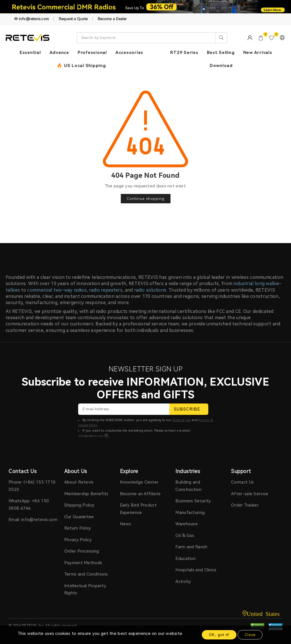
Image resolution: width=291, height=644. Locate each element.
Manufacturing (190, 513)
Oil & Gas (185, 536)
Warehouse (187, 524)
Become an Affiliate (140, 494)
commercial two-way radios (57, 290)
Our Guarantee (79, 517)
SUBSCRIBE (189, 409)
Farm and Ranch (191, 547)
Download (221, 66)
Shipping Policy (79, 505)
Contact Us (242, 482)
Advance (59, 53)
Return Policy (78, 528)
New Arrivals (258, 53)
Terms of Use (181, 420)
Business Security (193, 501)
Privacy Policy (78, 540)
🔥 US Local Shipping (81, 66)
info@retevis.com (91, 436)
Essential (30, 53)
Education (185, 559)
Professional (92, 53)
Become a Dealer (112, 19)
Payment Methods (83, 563)
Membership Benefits (86, 494)
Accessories (129, 53)
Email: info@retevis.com (33, 520)
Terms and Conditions (86, 574)
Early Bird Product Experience (138, 509)
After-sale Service (250, 494)
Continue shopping (146, 199)
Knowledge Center (139, 482)
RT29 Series (184, 53)
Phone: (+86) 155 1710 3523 (32, 486)
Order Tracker (245, 505)
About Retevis (79, 482)
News (126, 524)
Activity (183, 582)
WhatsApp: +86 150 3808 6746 (29, 505)
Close (250, 635)
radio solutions (150, 290)
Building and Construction (188, 486)
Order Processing (82, 551)
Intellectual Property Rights (85, 589)
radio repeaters (106, 290)
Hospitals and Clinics (196, 570)
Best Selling (221, 53)
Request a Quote (73, 19)
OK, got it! (219, 635)
